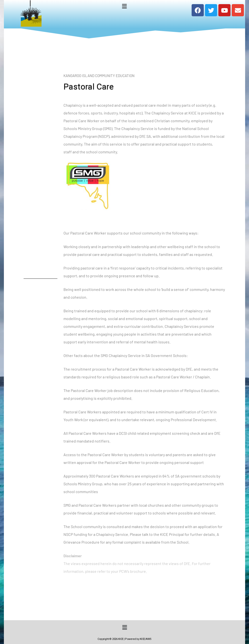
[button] (124, 6)
